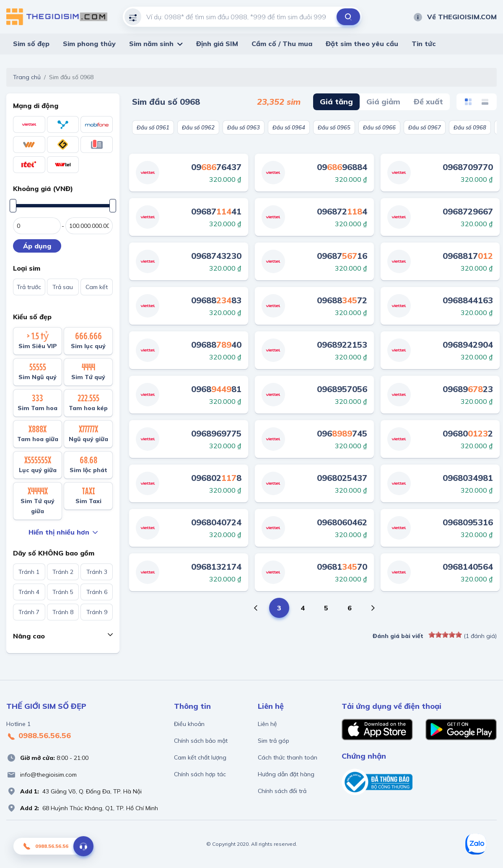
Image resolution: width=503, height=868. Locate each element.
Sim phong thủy (89, 44)
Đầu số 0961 (153, 127)
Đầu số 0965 (334, 127)
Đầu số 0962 (198, 127)
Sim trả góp (274, 741)
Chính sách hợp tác (200, 774)
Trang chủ (27, 77)
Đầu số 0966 (379, 127)
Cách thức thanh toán (288, 757)
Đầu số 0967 (425, 127)
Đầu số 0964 (289, 127)
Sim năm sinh (151, 44)
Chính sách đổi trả (282, 791)
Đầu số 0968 (470, 127)
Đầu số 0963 (244, 127)
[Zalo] (476, 844)
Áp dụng (37, 246)
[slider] (445, 635)
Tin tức (424, 44)
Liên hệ (267, 724)
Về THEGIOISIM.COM (455, 17)
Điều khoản (189, 724)
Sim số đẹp (31, 44)
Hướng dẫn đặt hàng (286, 774)
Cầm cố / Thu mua (282, 44)
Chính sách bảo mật (201, 741)
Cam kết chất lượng (200, 757)
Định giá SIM (217, 44)
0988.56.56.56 (39, 736)
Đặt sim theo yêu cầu (362, 44)
